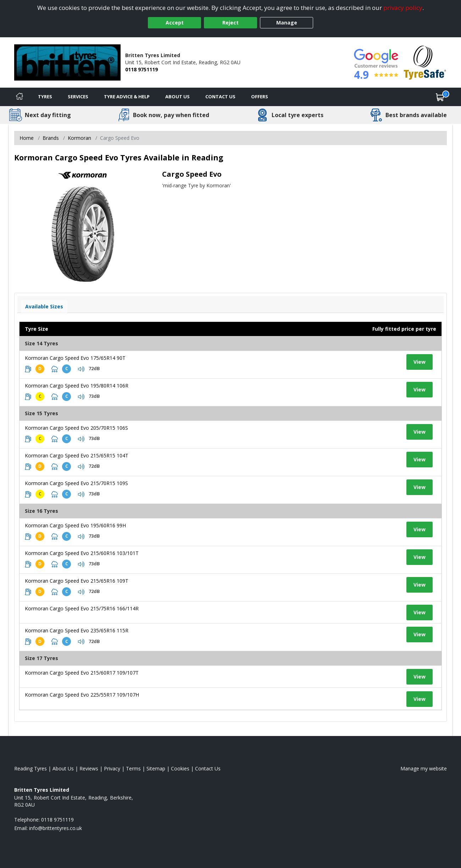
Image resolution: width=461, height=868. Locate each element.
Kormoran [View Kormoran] (79, 138)
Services (78, 97)
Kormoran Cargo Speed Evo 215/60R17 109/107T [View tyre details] (82, 673)
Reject (230, 23)
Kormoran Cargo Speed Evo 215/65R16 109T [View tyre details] (77, 581)
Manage (287, 23)
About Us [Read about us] (63, 768)
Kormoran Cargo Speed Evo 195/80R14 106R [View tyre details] (77, 386)
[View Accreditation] (425, 62)
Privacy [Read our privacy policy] (112, 768)
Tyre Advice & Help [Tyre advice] (127, 97)
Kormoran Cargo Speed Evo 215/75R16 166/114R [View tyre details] (82, 608)
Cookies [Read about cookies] (180, 768)
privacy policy (403, 8)
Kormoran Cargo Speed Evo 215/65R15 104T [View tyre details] (77, 455)
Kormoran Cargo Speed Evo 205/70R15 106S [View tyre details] (76, 428)
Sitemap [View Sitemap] (156, 768)
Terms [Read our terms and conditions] (133, 768)
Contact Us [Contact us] (220, 97)
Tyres (45, 97)
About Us (177, 97)
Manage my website (424, 768)
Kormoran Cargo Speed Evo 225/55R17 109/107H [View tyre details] (82, 695)
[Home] (20, 97)
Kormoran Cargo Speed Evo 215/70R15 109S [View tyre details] (76, 483)
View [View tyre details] (420, 362)
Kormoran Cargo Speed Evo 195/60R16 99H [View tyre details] (75, 525)
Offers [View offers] (260, 97)
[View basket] (440, 97)
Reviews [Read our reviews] (89, 768)
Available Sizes (44, 306)
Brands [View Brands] (51, 138)
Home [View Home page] (27, 138)
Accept (175, 23)
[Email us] (55, 828)
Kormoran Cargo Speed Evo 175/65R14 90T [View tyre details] (75, 358)
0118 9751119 (141, 69)
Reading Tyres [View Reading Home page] (30, 768)
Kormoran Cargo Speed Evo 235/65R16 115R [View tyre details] (77, 630)
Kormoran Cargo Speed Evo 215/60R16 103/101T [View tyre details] (82, 553)
